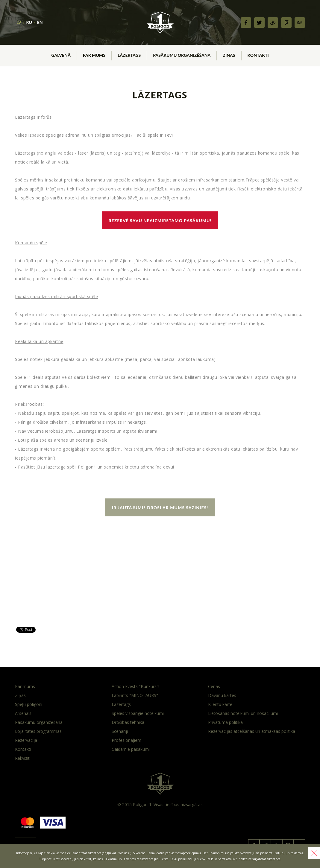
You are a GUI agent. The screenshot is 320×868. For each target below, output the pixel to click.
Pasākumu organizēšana (39, 722)
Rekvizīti (23, 758)
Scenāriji (120, 731)
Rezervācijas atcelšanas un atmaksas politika (252, 731)
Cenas (214, 686)
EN (40, 22)
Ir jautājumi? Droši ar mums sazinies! (160, 508)
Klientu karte (220, 704)
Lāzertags (121, 704)
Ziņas (20, 695)
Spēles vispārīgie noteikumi (138, 713)
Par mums (25, 686)
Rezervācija (26, 740)
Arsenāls (23, 713)
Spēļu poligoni (29, 704)
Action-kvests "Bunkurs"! (135, 686)
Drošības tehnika (128, 722)
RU (29, 22)
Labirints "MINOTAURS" (135, 695)
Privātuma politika (225, 722)
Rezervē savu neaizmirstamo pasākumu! (160, 221)
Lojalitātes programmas (38, 731)
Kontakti (23, 749)
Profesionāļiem (126, 740)
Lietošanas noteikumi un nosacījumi (243, 713)
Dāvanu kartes (222, 695)
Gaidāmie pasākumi (131, 749)
